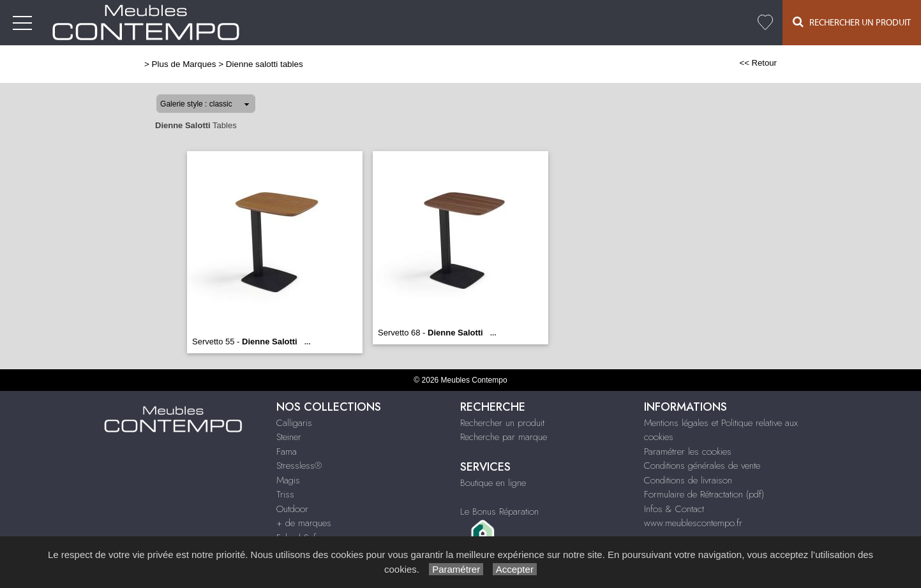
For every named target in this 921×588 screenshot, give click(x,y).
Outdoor (292, 509)
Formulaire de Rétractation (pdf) (704, 494)
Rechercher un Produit (852, 22)
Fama (287, 452)
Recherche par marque (504, 437)
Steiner (289, 437)
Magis (288, 480)
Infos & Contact (674, 509)
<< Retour (758, 63)
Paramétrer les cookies (688, 452)
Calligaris (294, 423)
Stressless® (299, 466)
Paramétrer (456, 569)
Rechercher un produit (502, 423)
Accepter (515, 569)
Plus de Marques (184, 64)
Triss (285, 494)
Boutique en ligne (493, 483)
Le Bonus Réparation (499, 511)
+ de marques (304, 523)
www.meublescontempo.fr (693, 523)
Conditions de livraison (688, 480)
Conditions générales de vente (702, 466)
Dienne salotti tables (265, 64)
